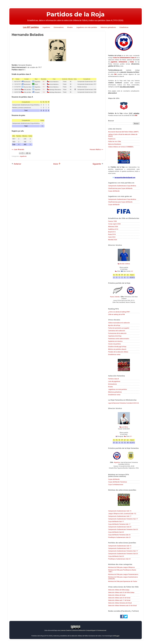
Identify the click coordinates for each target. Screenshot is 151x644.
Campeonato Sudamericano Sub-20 (120, 527)
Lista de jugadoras (114, 381)
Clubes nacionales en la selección (119, 323)
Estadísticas (124, 27)
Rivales (70, 27)
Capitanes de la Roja (115, 336)
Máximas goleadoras (115, 392)
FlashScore (112, 139)
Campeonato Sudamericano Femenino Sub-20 (123, 529)
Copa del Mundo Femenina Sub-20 (119, 535)
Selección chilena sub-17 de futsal (119, 600)
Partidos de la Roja (75, 14)
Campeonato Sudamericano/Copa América (122, 186)
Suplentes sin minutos (115, 341)
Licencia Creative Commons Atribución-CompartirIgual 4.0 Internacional (83, 630)
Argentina (117, 462)
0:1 (44, 82)
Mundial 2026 (113, 240)
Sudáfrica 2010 (113, 229)
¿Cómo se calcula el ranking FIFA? (119, 312)
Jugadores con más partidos (87, 27)
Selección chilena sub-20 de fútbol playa (121, 592)
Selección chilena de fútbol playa (119, 590)
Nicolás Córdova (125, 264)
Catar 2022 (112, 237)
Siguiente (98, 164)
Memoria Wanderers (115, 144)
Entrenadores (59, 27)
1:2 (44, 92)
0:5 (44, 84)
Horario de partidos (114, 344)
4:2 (132, 271)
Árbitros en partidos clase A (117, 349)
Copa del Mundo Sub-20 (116, 532)
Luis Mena (125, 427)
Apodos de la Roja (114, 325)
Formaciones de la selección (117, 333)
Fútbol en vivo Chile (115, 141)
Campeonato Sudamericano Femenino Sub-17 (123, 519)
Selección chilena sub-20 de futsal (119, 598)
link (115, 74)
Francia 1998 (112, 221)
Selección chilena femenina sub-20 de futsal (122, 606)
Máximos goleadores (108, 27)
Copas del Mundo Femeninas (118, 482)
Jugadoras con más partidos (118, 389)
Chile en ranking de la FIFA (116, 314)
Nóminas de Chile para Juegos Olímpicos (121, 567)
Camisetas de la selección (117, 331)
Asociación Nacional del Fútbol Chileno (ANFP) (123, 132)
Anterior (16, 164)
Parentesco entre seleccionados (119, 339)
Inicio (57, 164)
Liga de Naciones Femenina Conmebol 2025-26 (124, 403)
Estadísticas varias (114, 354)
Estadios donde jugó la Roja (117, 346)
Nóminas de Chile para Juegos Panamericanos (123, 574)
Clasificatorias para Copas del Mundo (120, 188)
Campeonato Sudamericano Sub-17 (120, 516)
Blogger (117, 636)
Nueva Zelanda (115, 297)
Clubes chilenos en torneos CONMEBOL (121, 147)
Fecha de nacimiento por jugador (119, 328)
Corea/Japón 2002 (114, 224)
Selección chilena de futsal (117, 595)
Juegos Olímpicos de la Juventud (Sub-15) (122, 514)
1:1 (44, 87)
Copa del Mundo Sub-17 (116, 521)
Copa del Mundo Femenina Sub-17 (119, 524)
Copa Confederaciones (116, 484)
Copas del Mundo (114, 191)
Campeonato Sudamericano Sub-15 (120, 511)
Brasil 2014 (112, 232)
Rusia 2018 (112, 234)
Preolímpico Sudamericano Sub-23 (119, 537)
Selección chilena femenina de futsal (120, 603)
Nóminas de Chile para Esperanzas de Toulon (123, 581)
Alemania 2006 (113, 226)
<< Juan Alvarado (18, 149)
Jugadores (46, 27)
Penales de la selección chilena (118, 352)
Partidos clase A (114, 379)
